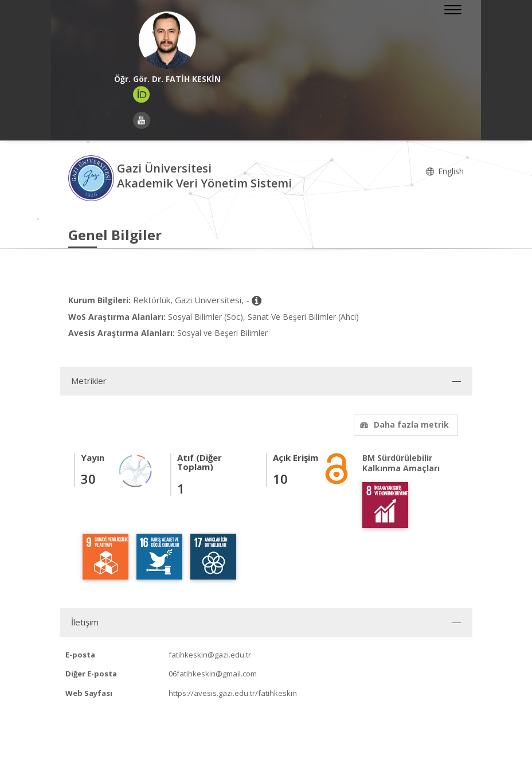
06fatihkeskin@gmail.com (213, 674)
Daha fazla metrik (403, 424)
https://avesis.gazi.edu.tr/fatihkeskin (233, 693)
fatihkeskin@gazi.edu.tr (210, 655)
